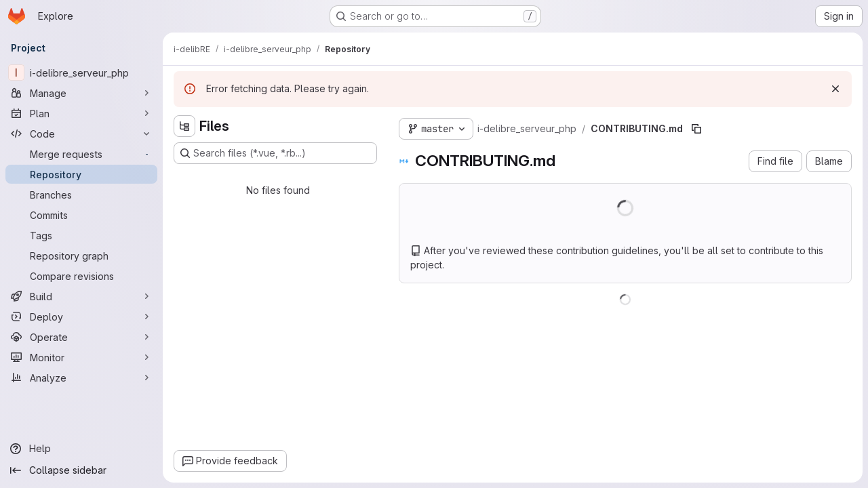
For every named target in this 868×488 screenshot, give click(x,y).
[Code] (81, 134)
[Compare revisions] (81, 276)
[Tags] (81, 235)
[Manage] (81, 93)
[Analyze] (81, 378)
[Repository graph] (81, 256)
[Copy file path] (696, 129)
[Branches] (81, 195)
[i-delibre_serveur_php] (81, 73)
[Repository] (81, 174)
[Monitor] (81, 357)
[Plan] (81, 113)
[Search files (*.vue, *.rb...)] (275, 153)
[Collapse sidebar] (81, 470)
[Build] (81, 296)
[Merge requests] (81, 154)
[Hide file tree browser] (184, 126)
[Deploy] (81, 317)
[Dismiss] (835, 89)
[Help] (81, 449)
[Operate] (81, 337)
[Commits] (81, 215)
